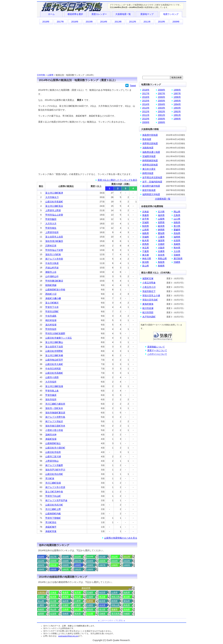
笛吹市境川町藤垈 (54, 241)
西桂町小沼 (51, 294)
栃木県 (53, 597)
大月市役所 (51, 382)
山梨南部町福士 (53, 443)
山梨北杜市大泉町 (54, 364)
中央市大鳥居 (52, 263)
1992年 (66, 569)
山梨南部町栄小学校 (55, 290)
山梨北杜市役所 (53, 452)
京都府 (65, 605)
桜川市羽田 (148, 312)
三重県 (41, 605)
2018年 (46, 22)
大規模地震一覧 (123, 14)
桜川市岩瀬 (148, 308)
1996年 (115, 565)
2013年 (118, 22)
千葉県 (90, 597)
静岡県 (114, 601)
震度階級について (156, 347)
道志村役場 (51, 325)
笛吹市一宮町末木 (54, 408)
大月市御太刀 (52, 197)
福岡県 (41, 614)
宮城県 (90, 593)
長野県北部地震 (150, 143)
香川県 (102, 609)
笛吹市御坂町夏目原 (55, 413)
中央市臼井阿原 (53, 369)
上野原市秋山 (52, 461)
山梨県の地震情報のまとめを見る (121, 538)
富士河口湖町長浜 (54, 206)
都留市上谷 (51, 272)
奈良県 (102, 605)
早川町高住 (51, 522)
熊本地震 (147, 139)
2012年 (133, 22)
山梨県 (50, 75)
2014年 (104, 22)
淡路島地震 (148, 148)
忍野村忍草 (51, 246)
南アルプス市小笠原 (55, 487)
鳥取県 (127, 605)
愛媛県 (114, 609)
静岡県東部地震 (150, 161)
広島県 (65, 609)
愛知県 (127, 601)
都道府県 (86, 588)
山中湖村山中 (52, 276)
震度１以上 (96, 186)
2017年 (60, 22)
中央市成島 (51, 316)
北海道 (53, 593)
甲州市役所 (51, 329)
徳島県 (90, 609)
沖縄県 (127, 614)
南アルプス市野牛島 (55, 417)
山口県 (78, 609)
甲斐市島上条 (52, 391)
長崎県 (65, 614)
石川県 (53, 601)
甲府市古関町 (52, 311)
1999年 (78, 565)
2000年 (66, 565)
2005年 (102, 561)
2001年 (53, 565)
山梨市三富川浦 (53, 457)
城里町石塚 (148, 278)
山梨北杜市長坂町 (54, 202)
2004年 (115, 561)
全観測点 (42, 593)
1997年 (102, 565)
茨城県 (41, 597)
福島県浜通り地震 (151, 152)
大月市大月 (51, 224)
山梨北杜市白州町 (54, 474)
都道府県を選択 (75, 14)
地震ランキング (171, 14)
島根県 (41, 609)
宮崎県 (102, 614)
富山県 (41, 601)
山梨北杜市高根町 (54, 373)
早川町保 (50, 478)
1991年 (78, 569)
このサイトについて (157, 354)
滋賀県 (53, 605)
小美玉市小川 (149, 287)
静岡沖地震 (148, 173)
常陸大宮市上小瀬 (151, 296)
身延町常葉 (51, 531)
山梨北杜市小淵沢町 (55, 448)
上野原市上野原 (53, 210)
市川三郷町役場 (53, 483)
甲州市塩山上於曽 (54, 215)
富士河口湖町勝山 (54, 342)
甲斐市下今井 (52, 307)
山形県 (114, 593)
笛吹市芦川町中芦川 (55, 470)
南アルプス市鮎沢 (54, 421)
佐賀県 (53, 614)
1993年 (53, 569)
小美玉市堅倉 (149, 283)
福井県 (65, 601)
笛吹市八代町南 (53, 254)
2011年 (147, 22)
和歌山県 (116, 605)
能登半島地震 (149, 190)
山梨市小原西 (52, 377)
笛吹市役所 (51, 399)
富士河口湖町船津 (54, 193)
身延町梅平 (51, 527)
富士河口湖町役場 (54, 386)
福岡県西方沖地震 (151, 194)
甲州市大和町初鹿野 (55, 333)
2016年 (75, 22)
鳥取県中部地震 (150, 135)
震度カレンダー (99, 14)
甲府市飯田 (51, 219)
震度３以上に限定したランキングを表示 (117, 180)
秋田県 (102, 593)
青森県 (65, 593)
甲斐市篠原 (51, 395)
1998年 (90, 565)
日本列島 (41, 75)
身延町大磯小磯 (53, 298)
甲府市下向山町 (53, 496)
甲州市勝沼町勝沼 (54, 281)
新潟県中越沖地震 (151, 186)
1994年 (41, 569)
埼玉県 (78, 597)
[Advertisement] (112, 49)
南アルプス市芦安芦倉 (56, 500)
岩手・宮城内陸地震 (152, 182)
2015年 (89, 22)
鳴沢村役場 (51, 320)
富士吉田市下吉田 (54, 347)
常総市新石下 (149, 291)
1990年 (90, 569)
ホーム (51, 14)
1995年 (127, 565)
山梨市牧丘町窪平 (54, 360)
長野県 (90, 601)
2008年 (66, 561)
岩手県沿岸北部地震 (152, 177)
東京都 (102, 597)
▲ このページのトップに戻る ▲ (111, 620)
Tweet (133, 86)
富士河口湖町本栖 (54, 355)
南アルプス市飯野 (54, 465)
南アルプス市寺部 (54, 259)
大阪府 (78, 605)
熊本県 (78, 614)
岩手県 (78, 593)
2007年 (78, 561)
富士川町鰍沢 (52, 303)
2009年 (176, 22)
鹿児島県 (116, 614)
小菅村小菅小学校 (54, 430)
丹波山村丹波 (52, 268)
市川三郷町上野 (53, 509)
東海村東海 (148, 304)
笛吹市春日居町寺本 (55, 426)
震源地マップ (147, 14)
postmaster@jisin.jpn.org (68, 636)
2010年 (162, 22)
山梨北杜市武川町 (54, 505)
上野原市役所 (52, 232)
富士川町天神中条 (54, 492)
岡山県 (53, 609)
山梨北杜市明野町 (54, 351)
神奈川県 (116, 597)
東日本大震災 (149, 169)
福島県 (127, 593)
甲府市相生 (51, 228)
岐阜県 (102, 601)
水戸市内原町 (149, 317)
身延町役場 (51, 439)
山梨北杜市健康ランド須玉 (59, 338)
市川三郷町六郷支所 (55, 404)
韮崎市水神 (51, 435)
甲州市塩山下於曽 (54, 250)
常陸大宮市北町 (150, 300)
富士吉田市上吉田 (54, 237)
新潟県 (127, 597)
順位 (41, 186)
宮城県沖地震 (149, 156)
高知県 (127, 609)
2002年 (41, 565)
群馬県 (65, 597)
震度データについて (157, 350)
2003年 (127, 561)
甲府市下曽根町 (53, 518)
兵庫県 (90, 605)
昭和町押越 (51, 285)
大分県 (90, 614)
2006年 (90, 561)
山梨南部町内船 (53, 514)
